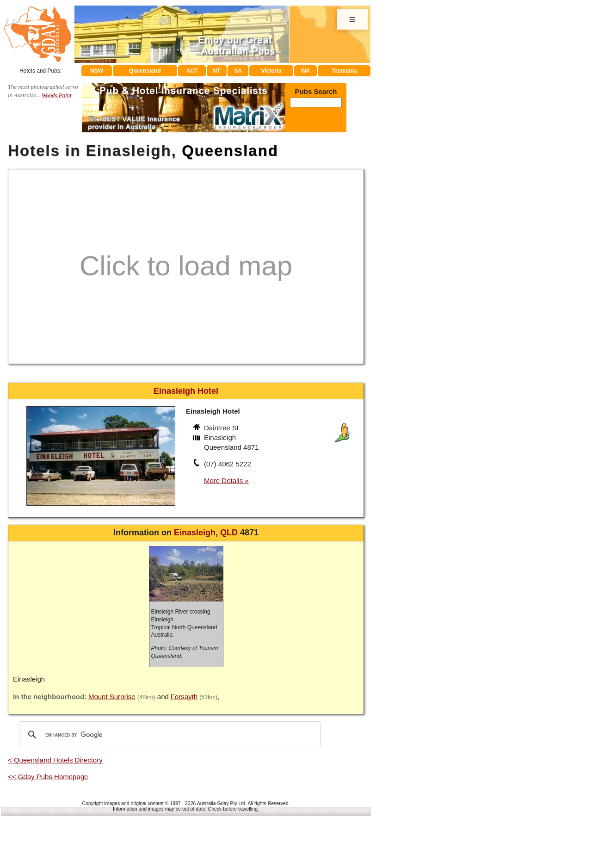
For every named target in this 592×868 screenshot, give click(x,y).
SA (238, 71)
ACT (192, 71)
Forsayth (184, 697)
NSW (97, 71)
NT (216, 71)
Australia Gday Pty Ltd (221, 803)
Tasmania (344, 71)
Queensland (145, 71)
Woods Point (56, 95)
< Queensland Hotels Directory (55, 760)
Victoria (271, 71)
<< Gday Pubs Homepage (48, 777)
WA (305, 71)
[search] (168, 735)
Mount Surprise (112, 697)
